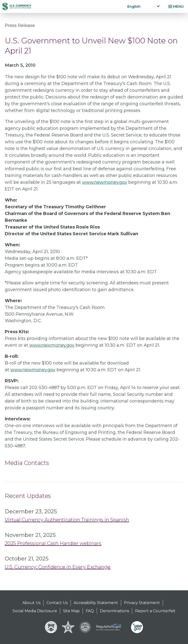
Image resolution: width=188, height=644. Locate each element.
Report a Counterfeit (155, 611)
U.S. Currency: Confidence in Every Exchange (58, 567)
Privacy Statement (142, 603)
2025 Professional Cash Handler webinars (53, 543)
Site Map (71, 611)
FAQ (90, 611)
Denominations (114, 611)
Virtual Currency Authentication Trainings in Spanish (67, 520)
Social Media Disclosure (35, 611)
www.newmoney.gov (105, 182)
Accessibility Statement (96, 603)
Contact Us (57, 603)
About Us (31, 603)
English (134, 7)
